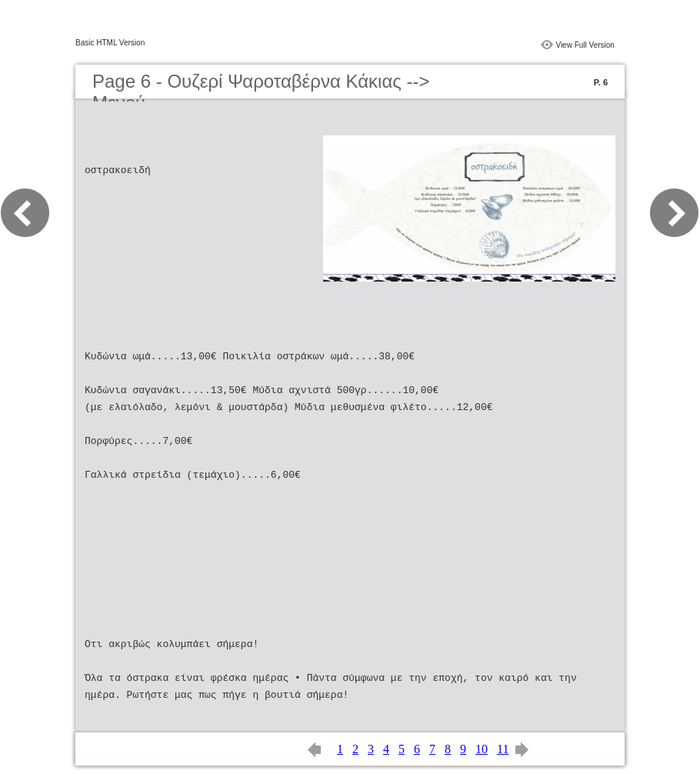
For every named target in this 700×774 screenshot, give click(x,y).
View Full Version (585, 45)
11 (503, 749)
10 (482, 749)
